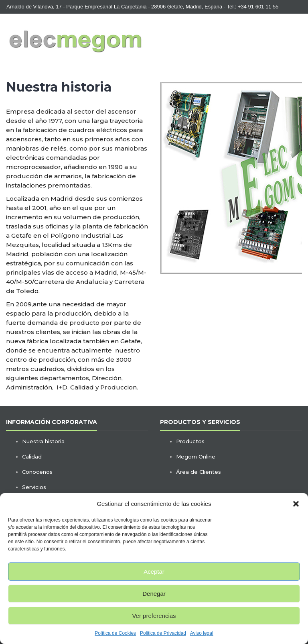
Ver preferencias (154, 616)
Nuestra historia (43, 441)
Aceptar (154, 572)
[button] (296, 504)
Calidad (32, 457)
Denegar (154, 594)
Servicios (34, 487)
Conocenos (37, 472)
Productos (190, 441)
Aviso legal (202, 633)
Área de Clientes (199, 472)
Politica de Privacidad (163, 633)
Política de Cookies (115, 633)
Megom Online (196, 457)
